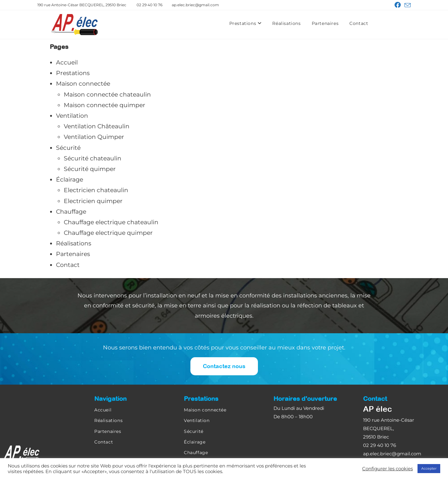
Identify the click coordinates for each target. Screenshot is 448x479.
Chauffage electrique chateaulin (111, 222)
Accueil (67, 62)
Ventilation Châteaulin (97, 126)
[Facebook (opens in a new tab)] (398, 5)
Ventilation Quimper (94, 137)
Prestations (245, 23)
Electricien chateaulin (96, 190)
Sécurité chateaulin (93, 158)
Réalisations (286, 23)
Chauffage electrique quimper (108, 233)
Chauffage (71, 212)
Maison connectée (83, 84)
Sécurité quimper (90, 169)
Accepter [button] (429, 468)
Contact (359, 23)
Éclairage (70, 180)
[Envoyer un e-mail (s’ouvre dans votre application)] (407, 5)
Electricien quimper (93, 201)
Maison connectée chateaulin (107, 95)
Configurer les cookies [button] (387, 469)
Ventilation (72, 116)
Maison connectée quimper (105, 105)
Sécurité (68, 148)
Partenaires (325, 23)
